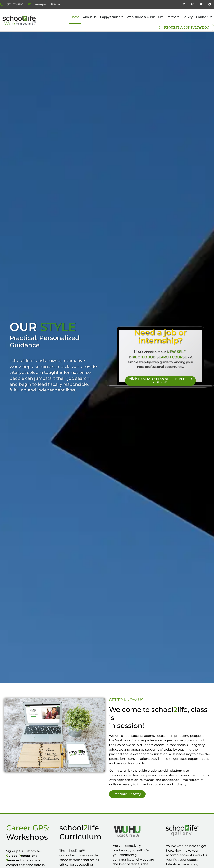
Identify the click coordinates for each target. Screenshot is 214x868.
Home (75, 17)
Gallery (188, 17)
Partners (173, 17)
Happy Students (112, 17)
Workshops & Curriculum (145, 17)
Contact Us (204, 17)
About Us (90, 17)
